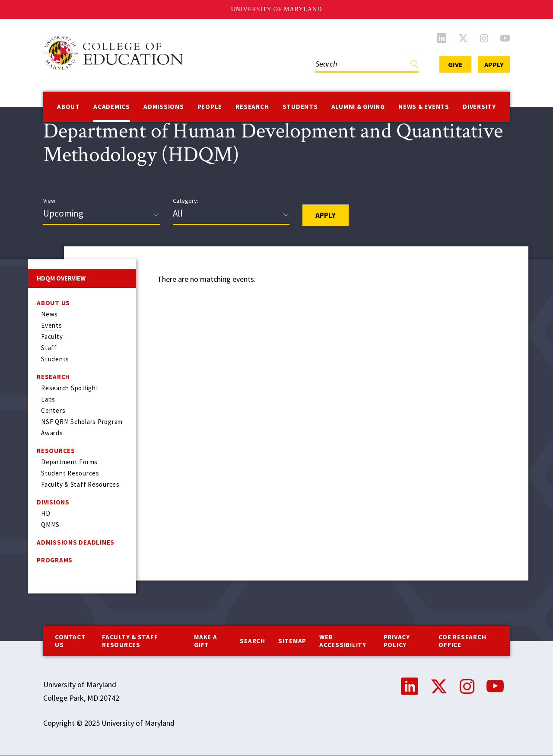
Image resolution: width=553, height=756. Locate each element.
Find (414, 66)
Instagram (484, 38)
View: (50, 201)
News (49, 314)
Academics (112, 107)
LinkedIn (442, 38)
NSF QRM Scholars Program (82, 422)
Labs (48, 399)
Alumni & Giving (358, 107)
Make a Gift (206, 641)
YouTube (505, 38)
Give (455, 64)
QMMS (50, 525)
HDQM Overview (61, 278)
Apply (494, 64)
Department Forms (69, 462)
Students (300, 107)
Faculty (52, 337)
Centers (53, 410)
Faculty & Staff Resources (80, 484)
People (210, 107)
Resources (56, 451)
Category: (186, 201)
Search (253, 641)
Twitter (463, 38)
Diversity (479, 107)
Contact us (70, 641)
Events (52, 325)
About (68, 107)
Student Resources (70, 473)
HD (46, 513)
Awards (52, 433)
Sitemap (292, 641)
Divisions (53, 502)
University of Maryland (277, 9)
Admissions (164, 107)
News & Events (424, 107)
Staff (49, 348)
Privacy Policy (397, 641)
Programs (55, 560)
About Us (53, 303)
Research (252, 107)
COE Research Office (462, 641)
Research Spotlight (70, 388)
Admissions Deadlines (76, 542)
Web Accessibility (343, 641)
